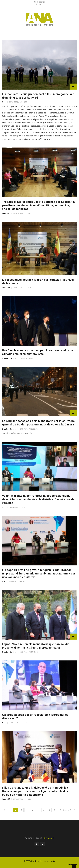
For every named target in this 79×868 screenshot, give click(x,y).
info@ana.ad (48, 838)
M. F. (4, 102)
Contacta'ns (72, 864)
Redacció (6, 213)
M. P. (4, 507)
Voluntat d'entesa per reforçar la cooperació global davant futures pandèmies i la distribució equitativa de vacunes (38, 499)
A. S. (4, 582)
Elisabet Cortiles (9, 358)
